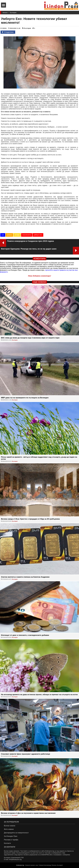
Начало (5, 13)
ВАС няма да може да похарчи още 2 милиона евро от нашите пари (30, 338)
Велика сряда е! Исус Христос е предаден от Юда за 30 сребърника (30, 519)
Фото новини (9, 829)
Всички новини (10, 826)
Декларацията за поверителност (16, 833)
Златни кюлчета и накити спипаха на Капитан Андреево (25, 577)
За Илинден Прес (11, 836)
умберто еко (38, 235)
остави (17, 235)
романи (9, 235)
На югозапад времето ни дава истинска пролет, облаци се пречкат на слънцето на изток (39, 695)
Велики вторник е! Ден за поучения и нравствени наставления (28, 813)
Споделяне (8, 32)
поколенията (27, 235)
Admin (4, 28)
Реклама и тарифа (11, 840)
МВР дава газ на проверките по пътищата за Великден (25, 398)
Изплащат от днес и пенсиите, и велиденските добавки (25, 635)
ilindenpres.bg (20, 865)
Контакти (7, 843)
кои (3, 235)
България (13, 13)
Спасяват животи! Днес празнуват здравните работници (26, 754)
